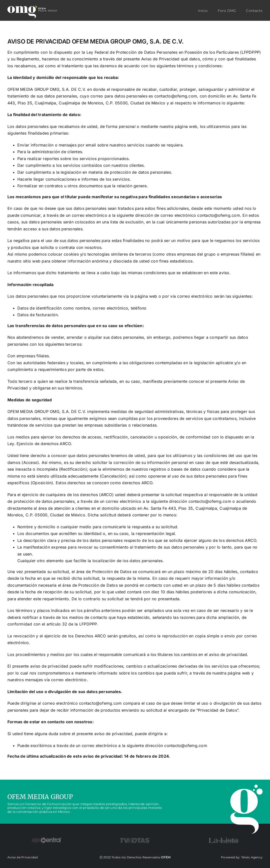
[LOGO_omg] (32, 12)
